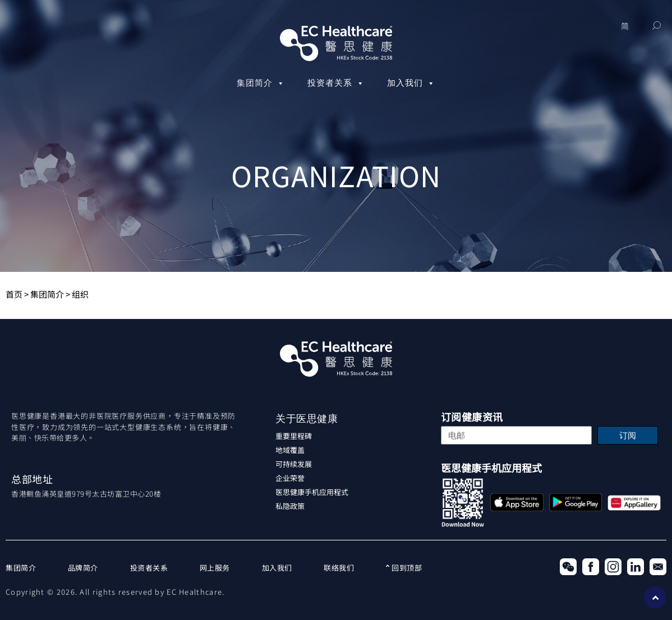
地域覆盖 (290, 450)
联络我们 (339, 568)
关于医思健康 (307, 418)
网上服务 (215, 568)
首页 (14, 294)
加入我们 (411, 83)
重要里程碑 (294, 436)
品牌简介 (83, 568)
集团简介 (261, 83)
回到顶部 (404, 568)
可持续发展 (294, 464)
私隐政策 (290, 506)
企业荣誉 (290, 478)
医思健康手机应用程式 (312, 492)
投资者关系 (336, 83)
